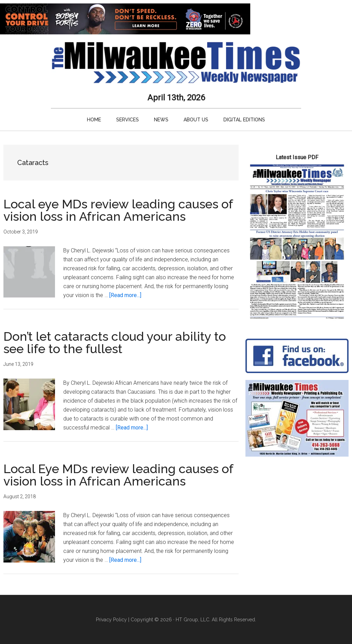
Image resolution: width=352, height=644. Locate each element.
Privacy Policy (111, 620)
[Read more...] (125, 295)
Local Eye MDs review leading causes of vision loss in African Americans (118, 475)
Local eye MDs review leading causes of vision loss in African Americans (118, 210)
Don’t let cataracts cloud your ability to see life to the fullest (115, 342)
